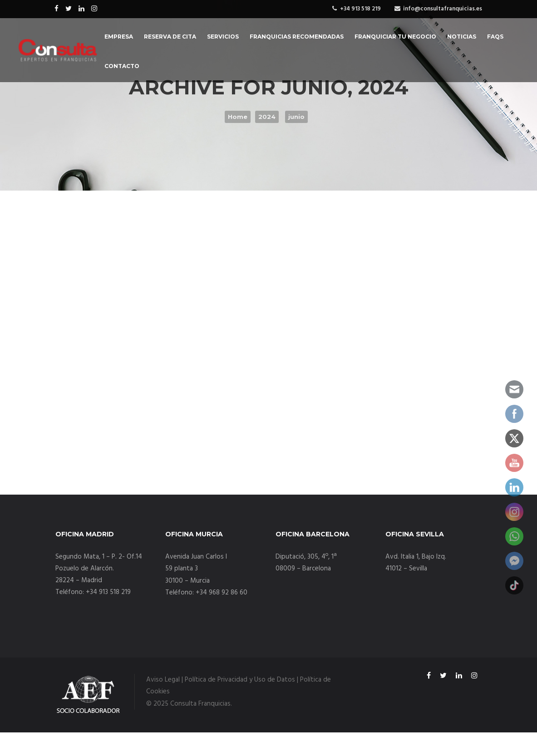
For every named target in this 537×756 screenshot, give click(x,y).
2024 (267, 117)
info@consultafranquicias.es (443, 9)
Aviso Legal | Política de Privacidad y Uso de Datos (221, 680)
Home (238, 117)
